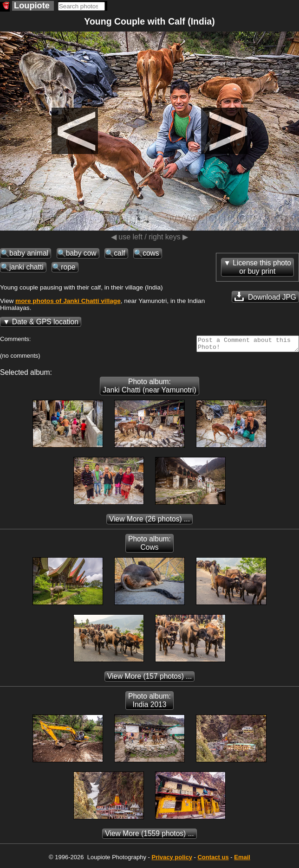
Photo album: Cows (149, 546)
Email (242, 860)
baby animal (29, 253)
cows (151, 253)
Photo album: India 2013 (149, 703)
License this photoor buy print (262, 267)
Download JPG (265, 296)
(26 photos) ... (149, 522)
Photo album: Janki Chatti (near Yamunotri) (149, 389)
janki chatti (26, 267)
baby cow (81, 253)
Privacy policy (172, 860)
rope (68, 267)
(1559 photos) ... (149, 836)
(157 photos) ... (150, 679)
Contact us (213, 860)
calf (119, 253)
